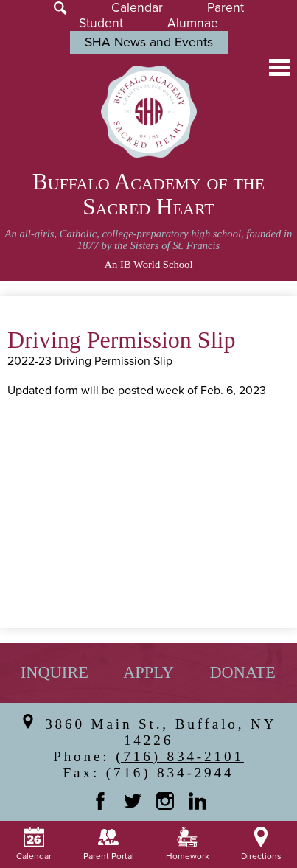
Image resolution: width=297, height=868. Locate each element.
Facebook (100, 801)
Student (101, 23)
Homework (188, 844)
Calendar (137, 8)
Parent (226, 8)
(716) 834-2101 (180, 756)
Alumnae (193, 23)
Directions (261, 844)
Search (60, 8)
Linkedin (198, 801)
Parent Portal (109, 844)
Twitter (133, 801)
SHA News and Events (149, 42)
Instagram (165, 801)
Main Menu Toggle (279, 67)
